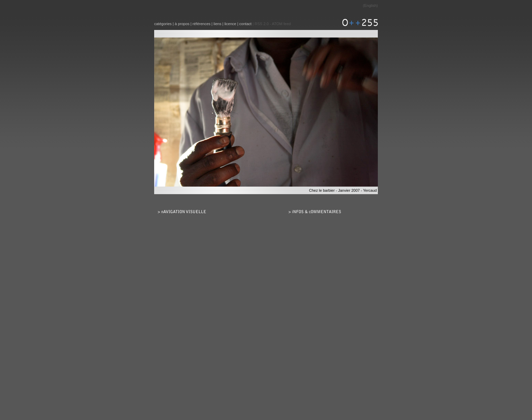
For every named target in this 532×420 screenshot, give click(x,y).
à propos (182, 24)
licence (230, 24)
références (202, 24)
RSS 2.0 (262, 24)
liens (218, 24)
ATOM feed (281, 24)
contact (245, 24)
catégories (163, 24)
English (370, 6)
